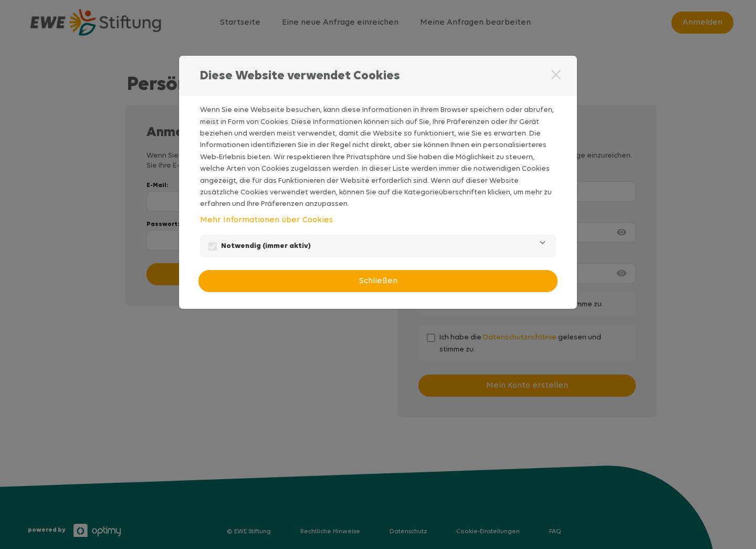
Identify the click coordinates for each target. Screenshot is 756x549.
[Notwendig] (542, 246)
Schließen (378, 281)
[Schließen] (556, 75)
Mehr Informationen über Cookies (266, 220)
